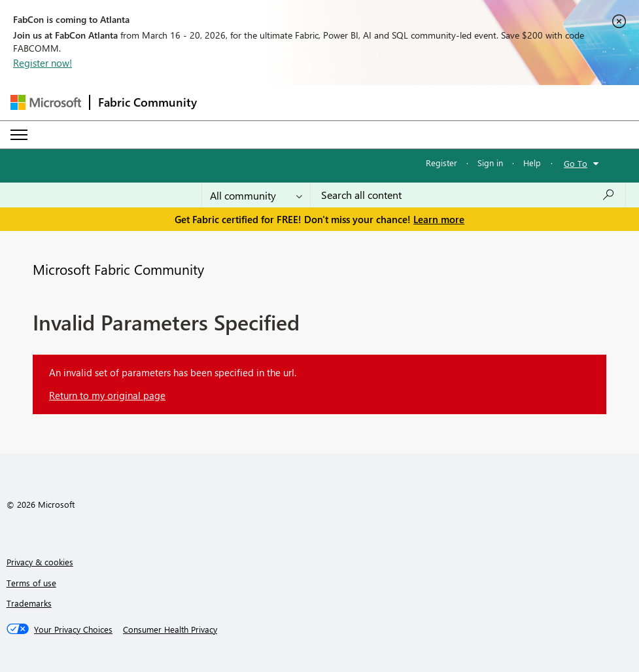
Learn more (439, 219)
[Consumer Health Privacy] (170, 629)
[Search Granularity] (256, 195)
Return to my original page (107, 395)
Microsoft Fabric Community (118, 269)
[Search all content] (468, 195)
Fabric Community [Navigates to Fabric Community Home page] (147, 102)
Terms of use (31, 583)
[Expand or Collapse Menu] (19, 135)
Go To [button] (576, 163)
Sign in (490, 163)
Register (441, 163)
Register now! (43, 63)
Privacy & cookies (40, 562)
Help (532, 163)
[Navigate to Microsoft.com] (46, 102)
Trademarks (29, 603)
